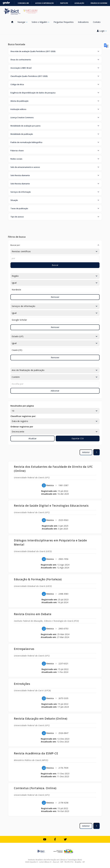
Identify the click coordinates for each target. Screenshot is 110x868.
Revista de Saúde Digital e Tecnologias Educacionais (51, 506)
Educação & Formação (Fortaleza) (38, 579)
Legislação (79, 3)
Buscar (55, 265)
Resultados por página (22, 406)
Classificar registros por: (23, 416)
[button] (55, 51)
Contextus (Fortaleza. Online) (35, 788)
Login (102, 31)
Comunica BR (23, 3)
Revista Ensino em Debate (33, 614)
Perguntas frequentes (64, 22)
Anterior (86, 452)
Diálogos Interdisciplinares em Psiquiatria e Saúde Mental (50, 542)
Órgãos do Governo (99, 3)
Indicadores (83, 22)
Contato (97, 22)
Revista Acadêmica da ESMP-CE (36, 753)
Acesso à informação (44, 3)
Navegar (22, 22)
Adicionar (55, 391)
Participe (64, 3)
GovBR (6, 3)
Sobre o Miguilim (40, 22)
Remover (55, 297)
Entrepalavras (24, 649)
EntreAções (22, 684)
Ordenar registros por (22, 427)
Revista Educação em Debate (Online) (41, 719)
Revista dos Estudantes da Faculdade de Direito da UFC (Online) (53, 469)
